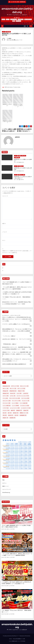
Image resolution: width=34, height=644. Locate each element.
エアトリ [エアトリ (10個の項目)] (6, 396)
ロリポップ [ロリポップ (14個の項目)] (6, 410)
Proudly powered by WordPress (10, 636)
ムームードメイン (14, 19)
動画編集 (12, 563)
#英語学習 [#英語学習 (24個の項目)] (13, 391)
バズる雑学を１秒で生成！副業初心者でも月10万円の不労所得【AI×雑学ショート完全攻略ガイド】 (16, 583)
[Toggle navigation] (25, 26)
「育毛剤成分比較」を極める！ (10, 344)
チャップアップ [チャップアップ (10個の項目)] (16, 401)
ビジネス (12, 534)
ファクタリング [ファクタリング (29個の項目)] (25, 406)
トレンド (3, 19)
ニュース (8, 19)
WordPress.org (6, 492)
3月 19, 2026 (6, 586)
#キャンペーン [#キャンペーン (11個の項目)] (24, 386)
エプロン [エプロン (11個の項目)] (13, 396)
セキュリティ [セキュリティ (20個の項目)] (7, 401)
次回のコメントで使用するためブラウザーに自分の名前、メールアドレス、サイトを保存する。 (17, 252)
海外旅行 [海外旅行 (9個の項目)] (16, 413)
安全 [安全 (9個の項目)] (5, 413)
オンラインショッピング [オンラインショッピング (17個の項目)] (23, 396)
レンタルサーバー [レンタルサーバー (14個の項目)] (26, 408)
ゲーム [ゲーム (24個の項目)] (5, 398)
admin (10, 38)
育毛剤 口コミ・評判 (21, 175)
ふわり (4, 32)
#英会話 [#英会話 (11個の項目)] (5, 391)
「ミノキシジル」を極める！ (9, 336)
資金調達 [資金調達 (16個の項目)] (12, 418)
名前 (4, 224)
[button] (28, 26)
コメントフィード (7, 489)
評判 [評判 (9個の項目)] (16, 415)
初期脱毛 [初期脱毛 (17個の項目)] (19, 410)
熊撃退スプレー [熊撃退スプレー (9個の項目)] (24, 413)
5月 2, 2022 (17, 171)
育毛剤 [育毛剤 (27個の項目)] (11, 415)
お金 (12, 591)
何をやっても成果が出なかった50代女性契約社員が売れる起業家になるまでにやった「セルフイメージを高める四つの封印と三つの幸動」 (17, 319)
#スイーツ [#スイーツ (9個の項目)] (13, 389)
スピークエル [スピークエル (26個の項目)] (25, 398)
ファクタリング (21, 19)
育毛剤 (14, 21)
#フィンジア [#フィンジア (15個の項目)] (21, 389)
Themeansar (27, 636)
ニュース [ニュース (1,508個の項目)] (15, 406)
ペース (21, 40)
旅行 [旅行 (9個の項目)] (10, 413)
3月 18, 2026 (6, 614)
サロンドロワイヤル (28, 19)
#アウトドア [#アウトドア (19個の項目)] (15, 386)
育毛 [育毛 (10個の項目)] (5, 415)
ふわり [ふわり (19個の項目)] (19, 393)
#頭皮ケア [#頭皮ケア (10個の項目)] (21, 391)
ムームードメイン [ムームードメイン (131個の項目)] (15, 408)
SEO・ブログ (5, 506)
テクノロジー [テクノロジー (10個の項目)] (7, 403)
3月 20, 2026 (6, 557)
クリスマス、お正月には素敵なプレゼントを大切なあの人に (16, 324)
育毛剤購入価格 (17, 158)
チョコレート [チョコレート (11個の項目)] (26, 401)
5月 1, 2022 (17, 180)
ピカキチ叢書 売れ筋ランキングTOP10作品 (17, 641)
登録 (3, 480)
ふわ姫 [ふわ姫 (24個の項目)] (25, 393)
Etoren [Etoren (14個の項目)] (13, 393)
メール (4, 232)
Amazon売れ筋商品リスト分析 (19, 639)
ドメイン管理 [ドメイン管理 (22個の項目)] (7, 406)
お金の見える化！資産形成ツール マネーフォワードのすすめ (17, 339)
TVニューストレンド (12, 506)
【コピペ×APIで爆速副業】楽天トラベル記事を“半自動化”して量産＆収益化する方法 (16, 526)
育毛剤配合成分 (21, 166)
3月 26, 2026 (6, 529)
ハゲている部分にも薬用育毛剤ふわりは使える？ (9, 130)
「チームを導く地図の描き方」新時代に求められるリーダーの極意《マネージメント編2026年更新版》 (17, 554)
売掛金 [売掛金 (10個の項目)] (26, 410)
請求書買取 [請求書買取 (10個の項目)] (23, 415)
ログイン (4, 483)
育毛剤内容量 (8, 32)
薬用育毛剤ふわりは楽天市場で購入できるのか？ (24, 130)
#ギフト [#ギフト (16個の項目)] (6, 389)
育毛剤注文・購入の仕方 (22, 156)
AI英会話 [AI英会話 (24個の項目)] (6, 393)
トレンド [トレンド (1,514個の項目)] (15, 403)
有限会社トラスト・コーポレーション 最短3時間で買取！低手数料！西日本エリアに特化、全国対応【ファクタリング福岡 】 (17, 354)
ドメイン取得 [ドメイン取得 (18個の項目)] (24, 403)
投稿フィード (5, 486)
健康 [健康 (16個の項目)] (13, 410)
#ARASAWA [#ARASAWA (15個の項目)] (6, 386)
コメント (5, 196)
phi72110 (12, 529)
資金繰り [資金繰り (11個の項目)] (5, 418)
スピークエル (18, 21)
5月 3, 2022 (17, 162)
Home (10, 639)
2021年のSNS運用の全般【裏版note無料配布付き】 (14, 364)
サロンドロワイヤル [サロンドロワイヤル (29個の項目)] (15, 398)
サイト (4, 240)
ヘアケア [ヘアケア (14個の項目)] (6, 408)
